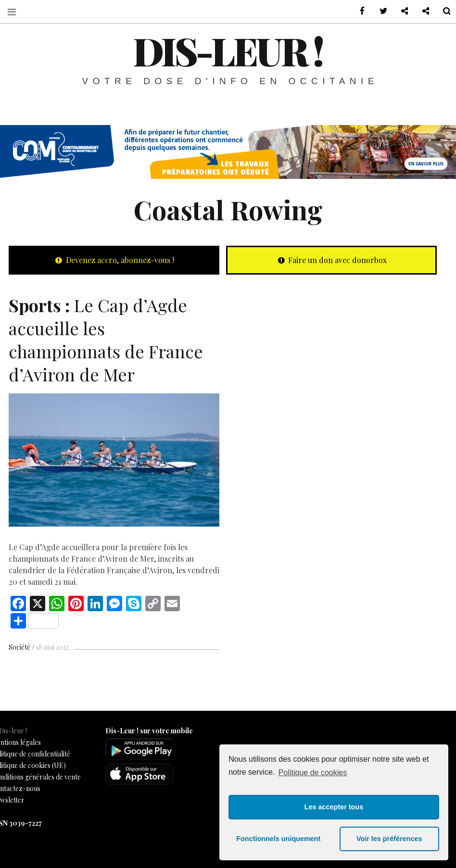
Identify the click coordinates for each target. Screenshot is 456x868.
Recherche (441, 11)
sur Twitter (377, 11)
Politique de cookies (313, 773)
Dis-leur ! (228, 50)
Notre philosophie (419, 11)
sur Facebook (356, 11)
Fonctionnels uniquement (278, 839)
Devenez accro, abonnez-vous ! (114, 260)
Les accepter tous (334, 807)
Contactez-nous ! (398, 11)
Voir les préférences (389, 839)
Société (19, 647)
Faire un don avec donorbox (331, 260)
